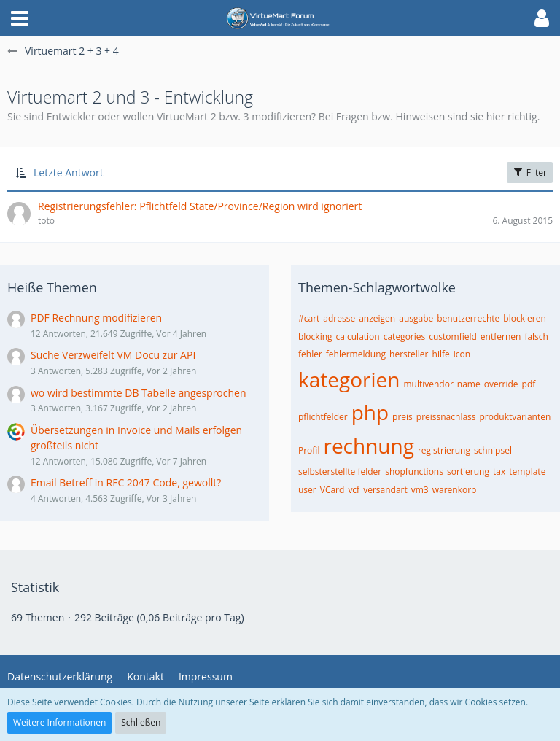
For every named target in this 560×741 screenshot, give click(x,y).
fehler (310, 354)
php (370, 412)
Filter (530, 172)
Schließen (141, 722)
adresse (339, 318)
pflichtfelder (323, 417)
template (527, 472)
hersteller (409, 354)
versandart (385, 490)
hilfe (441, 354)
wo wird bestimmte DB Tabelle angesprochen (139, 393)
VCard (332, 490)
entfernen (501, 337)
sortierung (468, 472)
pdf (529, 384)
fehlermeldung (356, 354)
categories (405, 337)
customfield (453, 337)
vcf (354, 490)
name (469, 384)
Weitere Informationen (59, 722)
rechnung (368, 446)
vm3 (420, 490)
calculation (358, 337)
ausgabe (416, 318)
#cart (309, 318)
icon (462, 354)
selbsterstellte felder (340, 472)
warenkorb (455, 490)
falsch (536, 337)
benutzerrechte (468, 318)
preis (402, 417)
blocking (315, 337)
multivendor (428, 384)
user (307, 490)
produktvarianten (516, 417)
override (501, 384)
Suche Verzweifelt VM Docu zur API (113, 355)
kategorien (349, 379)
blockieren (524, 318)
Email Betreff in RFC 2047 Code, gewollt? (126, 482)
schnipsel (493, 450)
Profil (309, 450)
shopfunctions (414, 472)
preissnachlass (446, 417)
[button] (20, 18)
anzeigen (377, 318)
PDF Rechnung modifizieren (96, 318)
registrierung (444, 450)
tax (499, 472)
